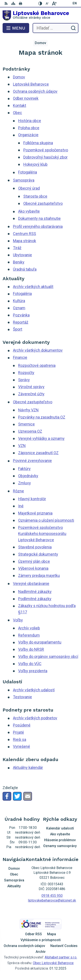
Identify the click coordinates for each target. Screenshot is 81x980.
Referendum (29, 635)
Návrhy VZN (28, 410)
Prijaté (18, 732)
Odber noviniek (26, 98)
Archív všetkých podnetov (35, 718)
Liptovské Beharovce (31, 84)
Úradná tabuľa (25, 269)
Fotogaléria (28, 172)
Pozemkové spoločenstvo (46, 150)
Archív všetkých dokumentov (38, 350)
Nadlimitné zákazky (35, 592)
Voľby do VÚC (30, 664)
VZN (22, 446)
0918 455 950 (52, 896)
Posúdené (22, 725)
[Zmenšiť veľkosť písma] (47, 3)
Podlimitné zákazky (35, 599)
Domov (19, 77)
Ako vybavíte (29, 211)
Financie (20, 357)
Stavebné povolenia (35, 547)
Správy (24, 380)
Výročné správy (31, 387)
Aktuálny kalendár (28, 767)
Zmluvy (25, 483)
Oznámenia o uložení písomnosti (46, 520)
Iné (21, 506)
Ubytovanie (22, 255)
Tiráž (17, 248)
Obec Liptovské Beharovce (53, 963)
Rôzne (18, 491)
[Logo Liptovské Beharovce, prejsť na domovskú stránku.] (40, 15)
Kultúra (19, 301)
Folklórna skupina (38, 143)
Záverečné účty (31, 394)
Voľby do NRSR (31, 649)
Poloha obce (29, 128)
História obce (30, 121)
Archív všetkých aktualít (33, 287)
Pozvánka (21, 315)
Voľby (18, 620)
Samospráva (24, 180)
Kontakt (20, 105)
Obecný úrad (29, 188)
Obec (17, 113)
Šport (18, 329)
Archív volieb (29, 628)
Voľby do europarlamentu (40, 642)
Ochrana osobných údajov (35, 91)
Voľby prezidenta (33, 671)
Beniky (19, 262)
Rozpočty (26, 373)
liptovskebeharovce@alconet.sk (52, 900)
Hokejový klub (35, 164)
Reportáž (21, 322)
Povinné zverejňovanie (32, 461)
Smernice (26, 424)
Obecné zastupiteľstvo (43, 203)
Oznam (19, 308)
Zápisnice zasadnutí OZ (38, 453)
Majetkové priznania (35, 513)
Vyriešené (21, 746)
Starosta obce (35, 196)
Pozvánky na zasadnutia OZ (42, 417)
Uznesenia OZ (30, 431)
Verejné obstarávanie (31, 584)
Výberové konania (33, 568)
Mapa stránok (25, 241)
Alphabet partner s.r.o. (61, 957)
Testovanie (22, 697)
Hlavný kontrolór (32, 499)
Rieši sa (20, 739)
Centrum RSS (25, 234)
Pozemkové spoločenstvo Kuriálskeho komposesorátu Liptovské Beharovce (42, 534)
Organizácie (28, 135)
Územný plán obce (34, 561)
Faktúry (24, 469)
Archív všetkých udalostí (34, 690)
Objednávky (28, 476)
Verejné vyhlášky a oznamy (41, 438)
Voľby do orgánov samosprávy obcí (48, 656)
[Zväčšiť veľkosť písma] (54, 3)
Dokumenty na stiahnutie (39, 218)
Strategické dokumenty (38, 554)
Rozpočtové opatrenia (37, 365)
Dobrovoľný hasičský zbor (45, 157)
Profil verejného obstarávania (38, 226)
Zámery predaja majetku (39, 575)
